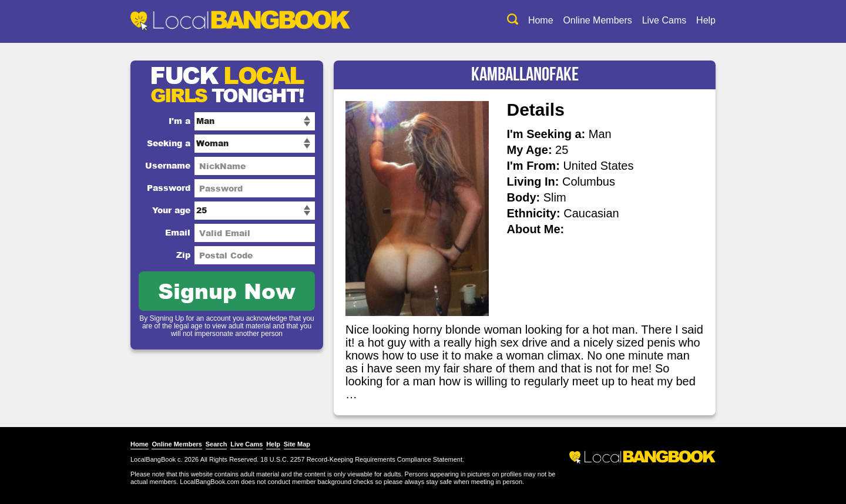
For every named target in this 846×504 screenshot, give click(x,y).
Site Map (297, 444)
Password (169, 188)
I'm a (179, 121)
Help (706, 20)
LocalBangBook (153, 459)
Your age (171, 210)
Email (178, 232)
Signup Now (227, 290)
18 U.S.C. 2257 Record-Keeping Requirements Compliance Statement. (362, 459)
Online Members (597, 20)
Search (216, 444)
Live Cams (664, 20)
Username (168, 165)
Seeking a (169, 143)
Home (541, 20)
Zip (183, 255)
